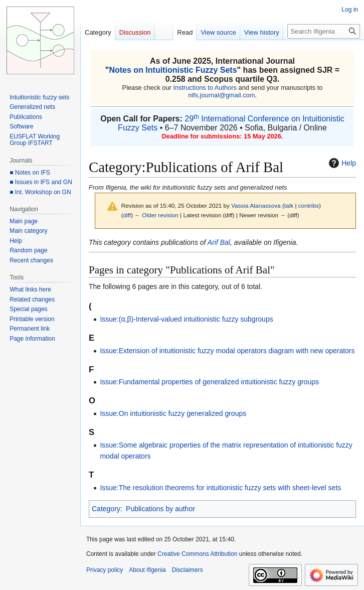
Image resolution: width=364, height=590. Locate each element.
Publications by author (160, 509)
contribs (309, 205)
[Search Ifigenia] (324, 31)
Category (106, 509)
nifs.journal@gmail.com (221, 95)
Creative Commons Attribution (197, 554)
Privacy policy (105, 570)
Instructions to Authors (205, 88)
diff (127, 215)
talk (289, 205)
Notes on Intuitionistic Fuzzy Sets (173, 70)
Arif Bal (219, 242)
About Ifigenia (147, 570)
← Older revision (156, 215)
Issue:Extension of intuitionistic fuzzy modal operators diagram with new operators (227, 351)
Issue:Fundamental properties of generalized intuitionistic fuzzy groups (209, 382)
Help (341, 163)
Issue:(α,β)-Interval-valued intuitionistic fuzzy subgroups (186, 319)
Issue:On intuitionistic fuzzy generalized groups (173, 413)
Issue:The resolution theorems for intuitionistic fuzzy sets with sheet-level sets (220, 488)
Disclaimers (188, 570)
